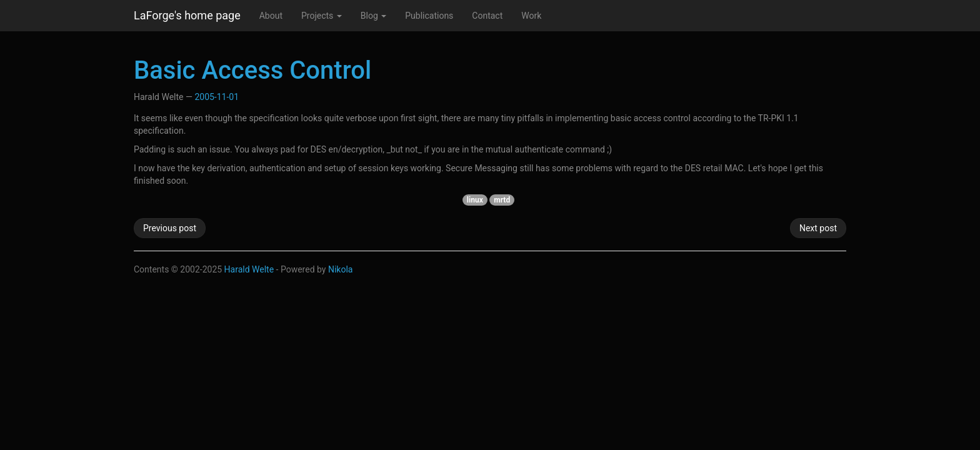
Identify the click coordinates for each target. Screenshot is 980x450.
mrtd (502, 200)
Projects (322, 16)
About (271, 16)
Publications (429, 16)
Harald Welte (249, 269)
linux (475, 200)
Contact (487, 16)
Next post (818, 228)
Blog (373, 16)
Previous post (170, 228)
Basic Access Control (252, 70)
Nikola (341, 269)
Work (531, 16)
